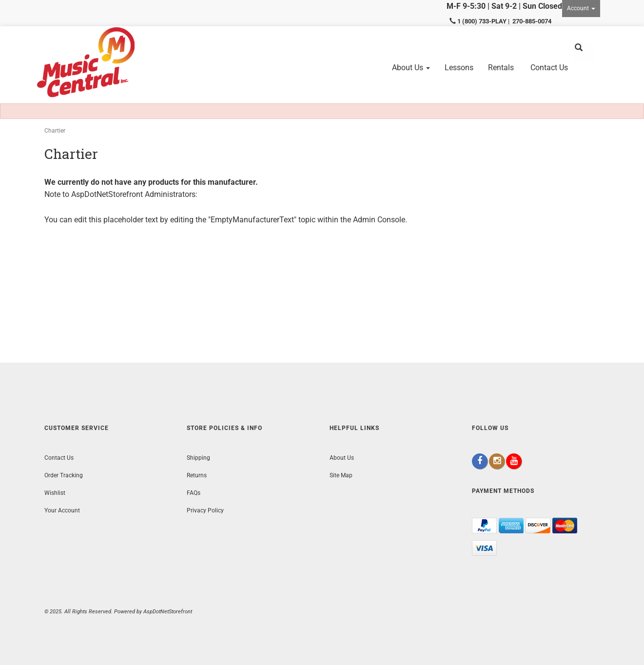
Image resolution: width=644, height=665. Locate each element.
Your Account (62, 510)
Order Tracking (64, 475)
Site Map (341, 475)
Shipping (198, 458)
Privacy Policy (205, 510)
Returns (197, 475)
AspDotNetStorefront (107, 194)
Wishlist (55, 493)
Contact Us (549, 68)
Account (581, 8)
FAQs (194, 493)
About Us (411, 68)
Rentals (501, 68)
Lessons (459, 68)
